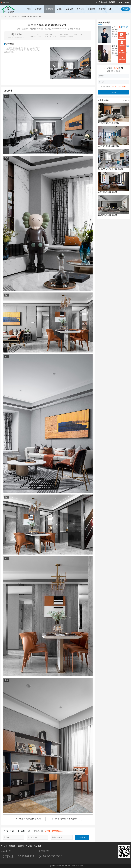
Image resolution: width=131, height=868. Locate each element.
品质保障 (69, 9)
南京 (4, 2)
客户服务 (80, 9)
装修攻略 (91, 9)
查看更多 (126, 100)
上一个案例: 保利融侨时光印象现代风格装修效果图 (29, 820)
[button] (71, 77)
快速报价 (126, 9)
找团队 (59, 9)
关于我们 (102, 9)
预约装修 (82, 837)
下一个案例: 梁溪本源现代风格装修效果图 (65, 819)
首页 (29, 9)
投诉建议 (38, 846)
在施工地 (21, 846)
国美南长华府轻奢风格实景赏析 (31, 16)
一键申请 (113, 92)
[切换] (7, 2)
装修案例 (49, 9)
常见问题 (29, 846)
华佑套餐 (38, 9)
